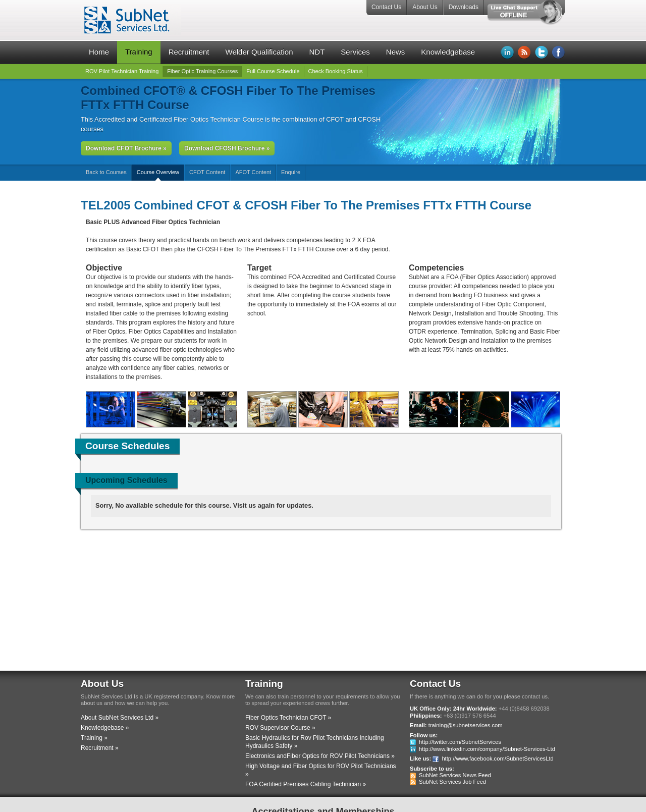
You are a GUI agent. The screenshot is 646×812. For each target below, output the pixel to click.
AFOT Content (253, 172)
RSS (524, 52)
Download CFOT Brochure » (126, 148)
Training (139, 52)
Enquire (291, 172)
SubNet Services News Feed (455, 775)
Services (355, 52)
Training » (94, 738)
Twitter (542, 52)
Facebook (559, 52)
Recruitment (189, 52)
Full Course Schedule (273, 71)
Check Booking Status (336, 71)
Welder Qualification (259, 52)
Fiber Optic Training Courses (202, 71)
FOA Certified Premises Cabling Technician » (306, 784)
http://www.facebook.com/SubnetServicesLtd (497, 759)
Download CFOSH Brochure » (227, 148)
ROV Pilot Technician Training (122, 71)
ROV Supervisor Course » (280, 728)
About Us (425, 7)
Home (99, 52)
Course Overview (158, 172)
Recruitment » (100, 748)
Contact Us (386, 7)
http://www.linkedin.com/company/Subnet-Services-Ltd (487, 749)
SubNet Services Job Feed (452, 782)
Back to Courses (106, 172)
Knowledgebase (448, 52)
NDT (317, 52)
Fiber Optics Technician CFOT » (288, 718)
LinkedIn (507, 52)
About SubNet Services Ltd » (120, 718)
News (396, 52)
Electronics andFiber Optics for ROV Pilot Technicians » (320, 756)
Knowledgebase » (105, 728)
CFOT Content (207, 172)
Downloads (464, 7)
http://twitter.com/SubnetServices (460, 742)
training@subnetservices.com (466, 725)
